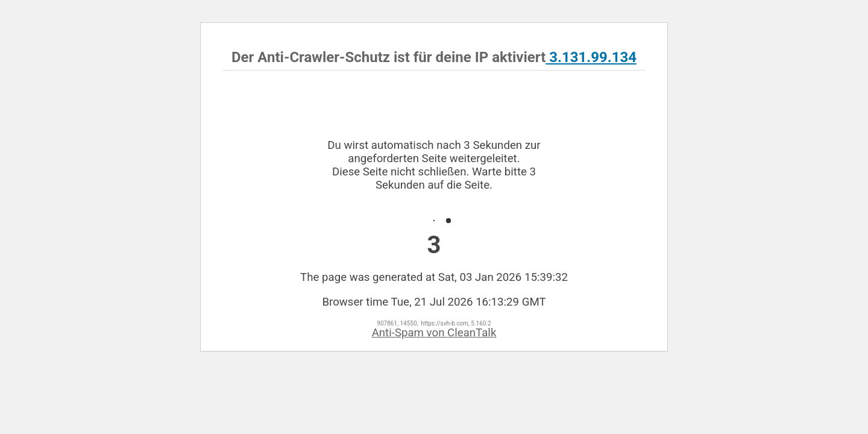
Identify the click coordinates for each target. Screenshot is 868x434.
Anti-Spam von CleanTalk (434, 333)
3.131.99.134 (591, 57)
